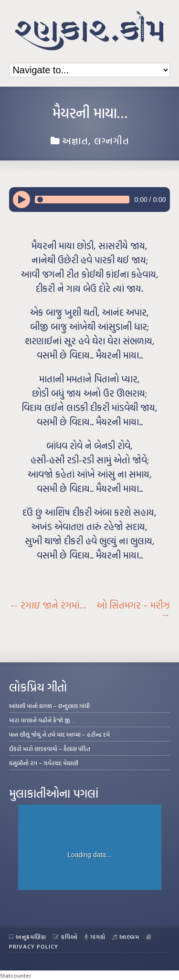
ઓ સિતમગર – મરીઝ (133, 610)
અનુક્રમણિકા (28, 937)
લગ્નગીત (112, 140)
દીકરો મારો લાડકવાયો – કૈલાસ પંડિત (50, 749)
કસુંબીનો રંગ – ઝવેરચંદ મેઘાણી (44, 763)
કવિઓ (65, 937)
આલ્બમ (126, 937)
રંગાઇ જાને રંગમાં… (48, 605)
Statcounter (16, 975)
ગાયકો (95, 937)
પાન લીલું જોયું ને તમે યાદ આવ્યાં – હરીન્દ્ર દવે (59, 734)
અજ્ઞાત (75, 140)
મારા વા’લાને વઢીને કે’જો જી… (42, 720)
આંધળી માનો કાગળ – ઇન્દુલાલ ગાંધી (49, 706)
